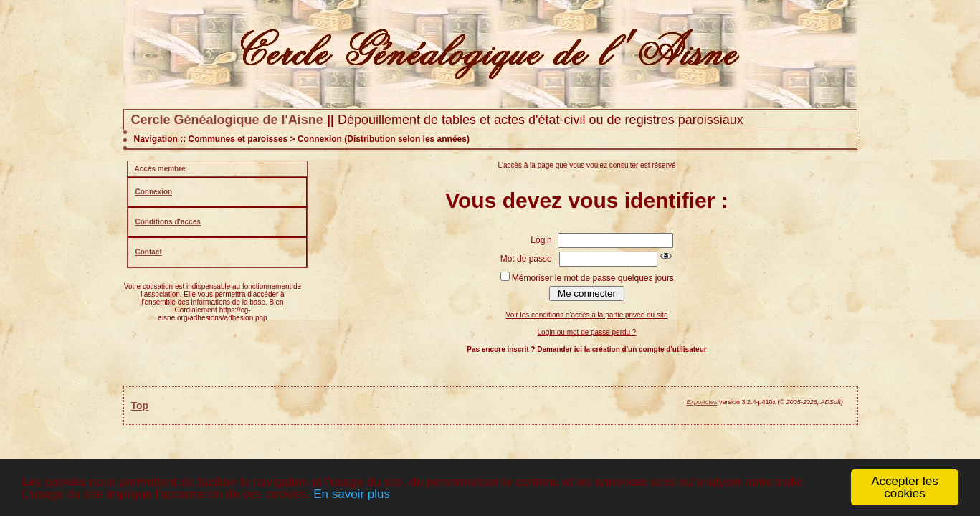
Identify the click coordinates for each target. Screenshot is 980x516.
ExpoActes (702, 402)
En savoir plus (352, 494)
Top (140, 406)
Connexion (154, 192)
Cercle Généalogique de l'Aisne (227, 120)
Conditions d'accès (168, 222)
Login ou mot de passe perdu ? (587, 332)
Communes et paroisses (238, 139)
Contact (149, 252)
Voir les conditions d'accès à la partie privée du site (587, 315)
